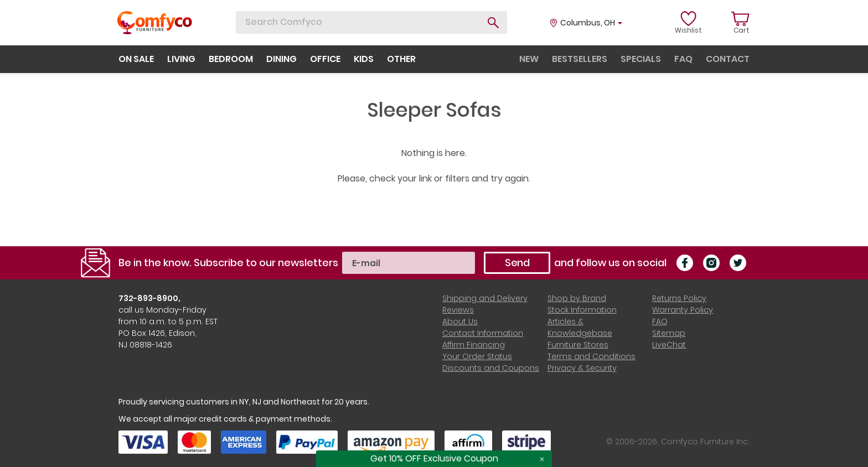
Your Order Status (477, 356)
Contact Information (483, 333)
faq (683, 59)
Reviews (458, 310)
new (529, 59)
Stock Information (582, 310)
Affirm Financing (474, 345)
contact (728, 59)
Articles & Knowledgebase (580, 327)
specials (641, 59)
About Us (460, 321)
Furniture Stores (578, 345)
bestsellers (580, 59)
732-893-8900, (149, 298)
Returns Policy (679, 298)
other (401, 59)
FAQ (660, 321)
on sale (136, 59)
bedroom (231, 59)
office (325, 59)
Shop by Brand (577, 298)
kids (364, 59)
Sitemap (669, 333)
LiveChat (669, 345)
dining (281, 59)
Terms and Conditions (591, 356)
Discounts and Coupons (491, 368)
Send (517, 263)
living (181, 59)
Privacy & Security (582, 368)
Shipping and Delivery (485, 298)
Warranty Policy (683, 310)
